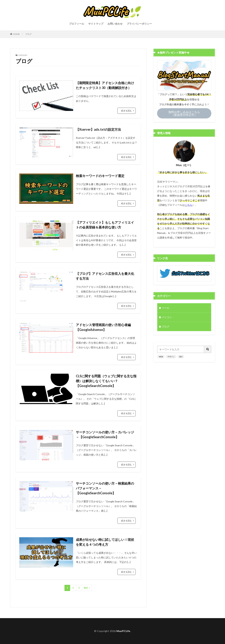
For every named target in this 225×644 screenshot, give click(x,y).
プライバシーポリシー (139, 24)
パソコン (167, 317)
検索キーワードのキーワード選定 (100, 176)
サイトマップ (96, 24)
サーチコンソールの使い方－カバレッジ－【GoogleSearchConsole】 (105, 435)
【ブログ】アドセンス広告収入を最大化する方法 (105, 276)
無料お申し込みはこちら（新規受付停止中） (184, 113)
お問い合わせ (115, 24)
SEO (181, 357)
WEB (161, 357)
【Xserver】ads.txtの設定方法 (98, 129)
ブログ (28, 34)
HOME (16, 34)
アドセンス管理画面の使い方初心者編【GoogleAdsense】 (103, 327)
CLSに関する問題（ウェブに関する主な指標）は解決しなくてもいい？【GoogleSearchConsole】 (106, 381)
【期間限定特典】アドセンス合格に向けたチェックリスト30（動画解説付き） (105, 85)
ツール (166, 308)
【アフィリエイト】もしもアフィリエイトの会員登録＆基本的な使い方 (105, 225)
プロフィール (77, 24)
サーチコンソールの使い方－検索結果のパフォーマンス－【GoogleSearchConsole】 (105, 488)
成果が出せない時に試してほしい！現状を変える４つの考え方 (105, 542)
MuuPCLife (123, 631)
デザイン (171, 357)
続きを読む (127, 111)
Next (86, 588)
